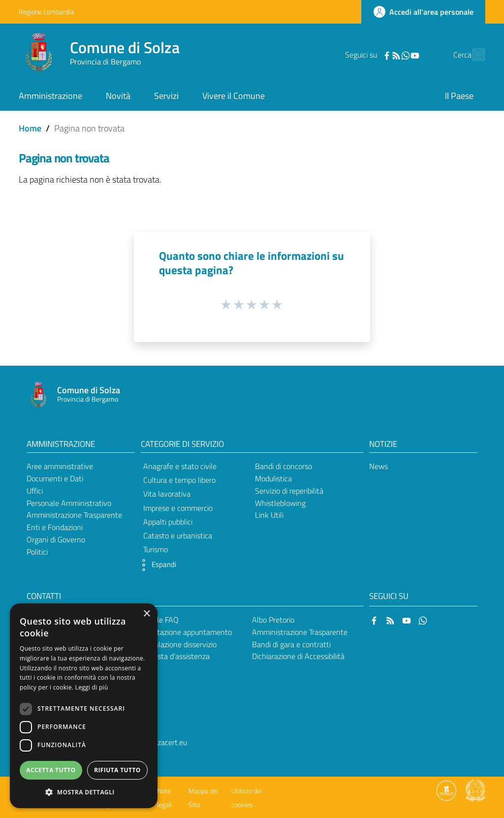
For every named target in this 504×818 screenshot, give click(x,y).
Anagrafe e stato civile (180, 466)
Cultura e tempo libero (179, 480)
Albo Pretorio (273, 620)
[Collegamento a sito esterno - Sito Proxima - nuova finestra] (446, 790)
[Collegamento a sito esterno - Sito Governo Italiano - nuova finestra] (475, 790)
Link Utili (269, 515)
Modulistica (273, 478)
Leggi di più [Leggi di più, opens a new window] (92, 687)
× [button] (146, 614)
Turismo (156, 549)
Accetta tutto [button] (51, 770)
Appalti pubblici (168, 522)
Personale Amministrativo (69, 503)
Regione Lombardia (46, 12)
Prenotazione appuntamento (185, 632)
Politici (37, 552)
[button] (156, 565)
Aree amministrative (60, 466)
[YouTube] (398, 55)
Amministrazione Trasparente (74, 515)
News (378, 466)
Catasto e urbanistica (178, 535)
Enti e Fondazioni (55, 527)
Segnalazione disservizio (177, 644)
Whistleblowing (280, 503)
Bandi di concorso (283, 466)
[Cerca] (473, 55)
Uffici (35, 491)
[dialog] (84, 706)
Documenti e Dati (55, 478)
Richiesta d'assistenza (174, 656)
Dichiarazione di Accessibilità (298, 656)
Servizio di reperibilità (289, 491)
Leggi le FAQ (158, 620)
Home (30, 128)
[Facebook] (370, 55)
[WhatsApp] (388, 55)
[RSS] (379, 55)
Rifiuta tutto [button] (117, 770)
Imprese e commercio (178, 508)
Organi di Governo (56, 539)
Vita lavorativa (167, 494)
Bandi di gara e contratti (291, 644)
